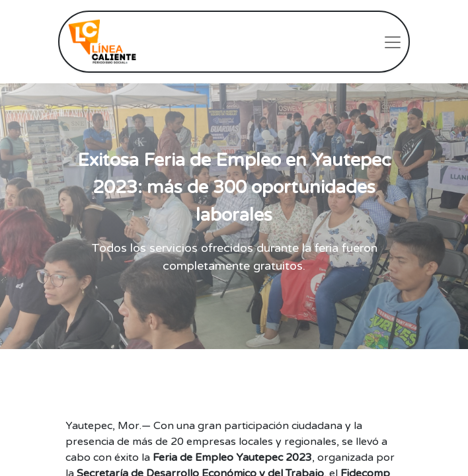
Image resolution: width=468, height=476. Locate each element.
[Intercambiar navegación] (393, 42)
